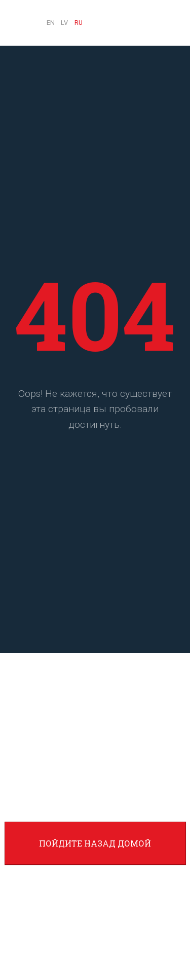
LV (64, 23)
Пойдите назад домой (95, 843)
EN (51, 23)
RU (79, 23)
